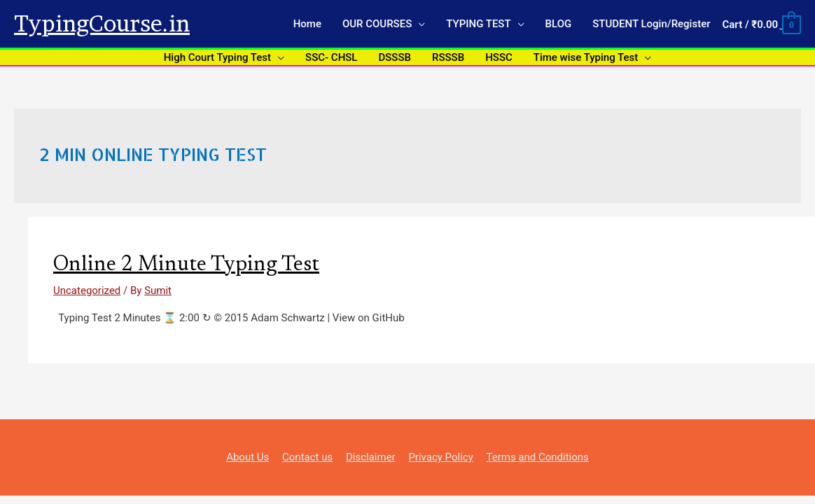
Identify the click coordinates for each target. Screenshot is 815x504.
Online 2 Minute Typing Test (186, 265)
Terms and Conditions (537, 457)
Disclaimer (371, 457)
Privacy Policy (440, 457)
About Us (248, 457)
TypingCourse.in (102, 23)
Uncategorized (87, 290)
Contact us (307, 457)
